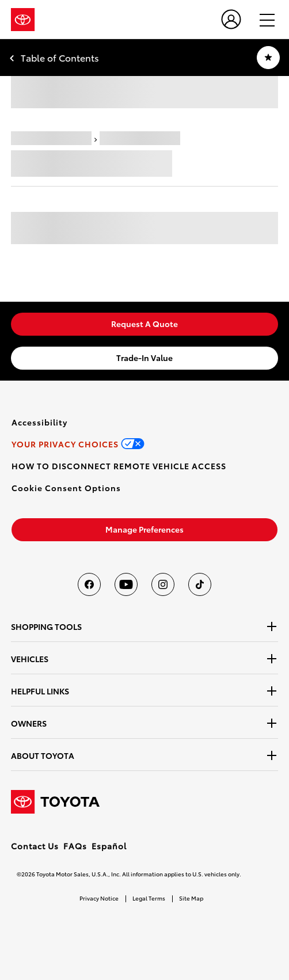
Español (109, 846)
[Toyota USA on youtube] (126, 584)
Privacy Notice (99, 898)
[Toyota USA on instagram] (163, 584)
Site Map (191, 898)
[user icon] (231, 19)
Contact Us (35, 846)
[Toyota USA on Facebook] (89, 584)
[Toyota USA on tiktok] (200, 584)
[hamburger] (262, 20)
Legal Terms (149, 898)
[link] (144, 324)
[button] (66, 488)
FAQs (75, 846)
